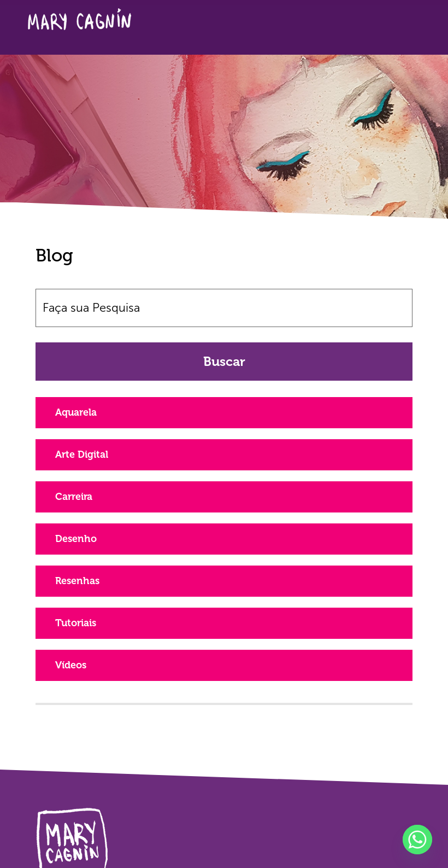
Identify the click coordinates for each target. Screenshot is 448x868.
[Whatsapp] (417, 840)
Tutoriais (76, 623)
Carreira (74, 497)
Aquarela (76, 412)
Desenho (76, 539)
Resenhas (77, 581)
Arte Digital (82, 455)
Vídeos (71, 665)
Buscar (224, 361)
